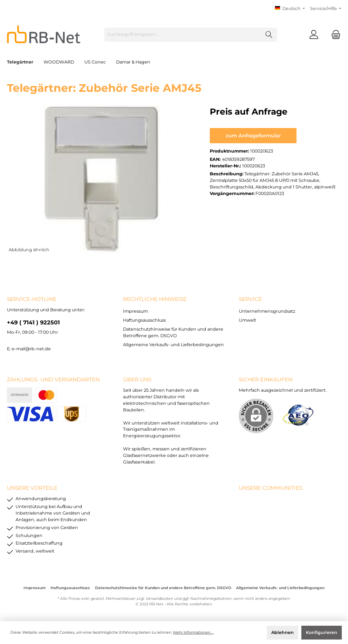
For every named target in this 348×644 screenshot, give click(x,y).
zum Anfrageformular (253, 136)
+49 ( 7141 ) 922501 (33, 322)
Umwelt (247, 320)
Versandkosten (159, 599)
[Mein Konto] (314, 35)
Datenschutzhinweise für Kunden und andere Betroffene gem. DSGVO (163, 588)
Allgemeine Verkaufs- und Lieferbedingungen (173, 345)
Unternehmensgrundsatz (267, 311)
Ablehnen (283, 632)
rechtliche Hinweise (155, 299)
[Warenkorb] (334, 35)
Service (250, 299)
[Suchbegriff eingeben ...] (183, 35)
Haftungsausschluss (144, 320)
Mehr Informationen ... (193, 632)
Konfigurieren (322, 632)
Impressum (135, 311)
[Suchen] (269, 35)
